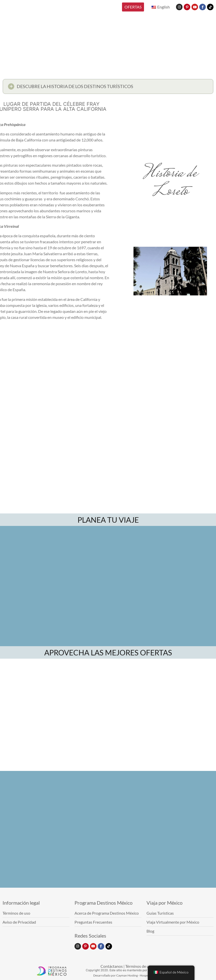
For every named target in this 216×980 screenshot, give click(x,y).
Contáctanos (112, 966)
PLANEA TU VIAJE (108, 520)
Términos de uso (139, 966)
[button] (108, 88)
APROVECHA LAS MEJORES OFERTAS (108, 652)
